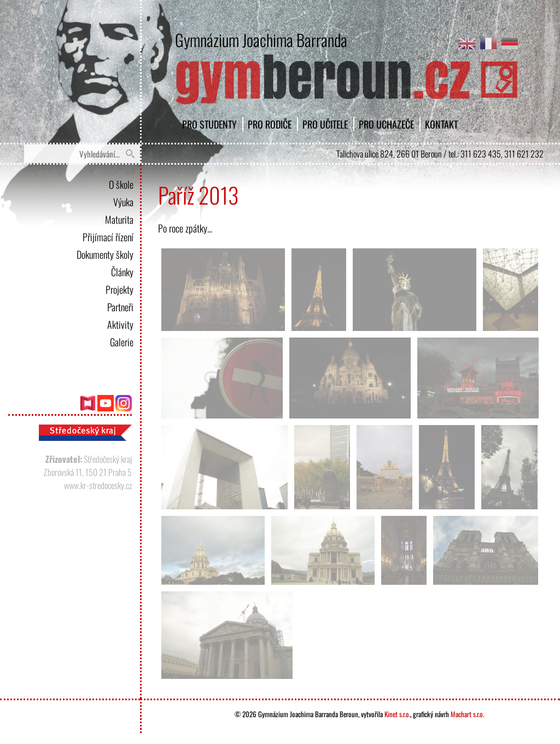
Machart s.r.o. (467, 714)
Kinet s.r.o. (397, 714)
